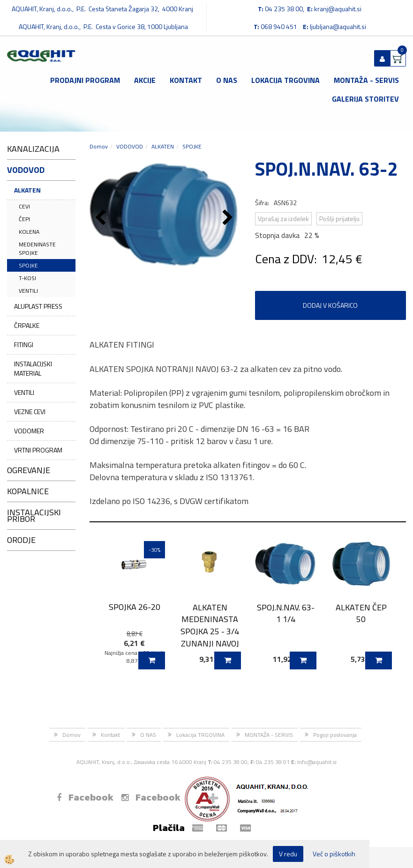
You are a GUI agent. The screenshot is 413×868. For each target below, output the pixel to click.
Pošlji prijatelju (339, 219)
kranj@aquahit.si (338, 9)
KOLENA (29, 232)
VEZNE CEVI (30, 412)
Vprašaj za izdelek (283, 219)
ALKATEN (27, 190)
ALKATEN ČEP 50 (361, 613)
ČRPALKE (27, 325)
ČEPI (24, 219)
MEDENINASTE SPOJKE (37, 248)
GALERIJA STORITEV (365, 99)
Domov (99, 146)
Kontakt (186, 80)
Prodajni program (85, 80)
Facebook (85, 797)
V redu (288, 854)
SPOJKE (28, 265)
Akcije (145, 80)
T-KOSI (27, 278)
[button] (229, 218)
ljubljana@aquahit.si (338, 26)
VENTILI (28, 291)
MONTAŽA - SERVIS (366, 80)
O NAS (227, 80)
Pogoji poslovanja (335, 735)
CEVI (24, 206)
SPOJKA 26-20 (135, 607)
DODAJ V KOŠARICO (330, 305)
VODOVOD (130, 146)
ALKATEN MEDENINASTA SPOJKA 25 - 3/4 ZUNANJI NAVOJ (210, 625)
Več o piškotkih (334, 854)
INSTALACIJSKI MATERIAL (33, 368)
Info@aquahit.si (317, 762)
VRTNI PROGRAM (38, 450)
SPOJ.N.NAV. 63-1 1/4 (286, 613)
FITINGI (24, 345)
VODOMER (29, 431)
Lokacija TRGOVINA (285, 80)
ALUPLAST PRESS (38, 306)
